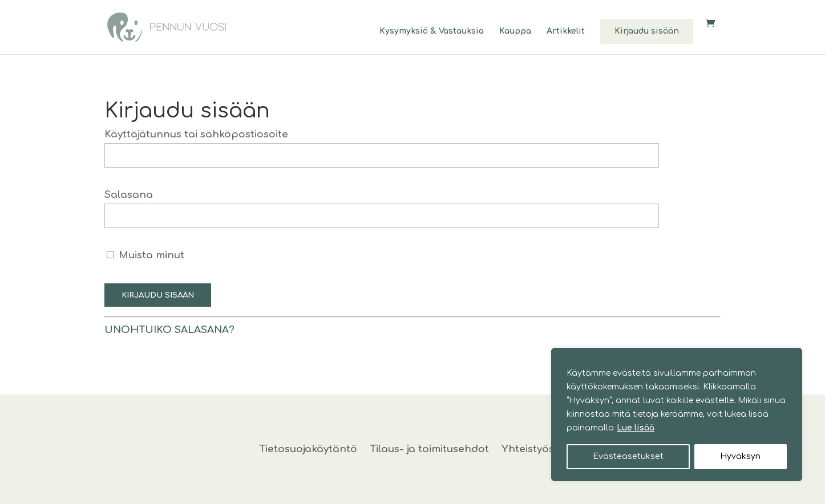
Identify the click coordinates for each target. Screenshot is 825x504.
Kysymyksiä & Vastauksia (432, 31)
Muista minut (145, 255)
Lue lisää (636, 428)
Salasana (129, 195)
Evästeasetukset (628, 456)
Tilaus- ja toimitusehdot (429, 450)
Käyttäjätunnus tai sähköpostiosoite (196, 134)
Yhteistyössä (534, 450)
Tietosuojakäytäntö (308, 450)
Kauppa (515, 31)
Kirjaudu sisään (647, 31)
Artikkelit (566, 31)
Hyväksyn (740, 456)
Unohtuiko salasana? (169, 330)
